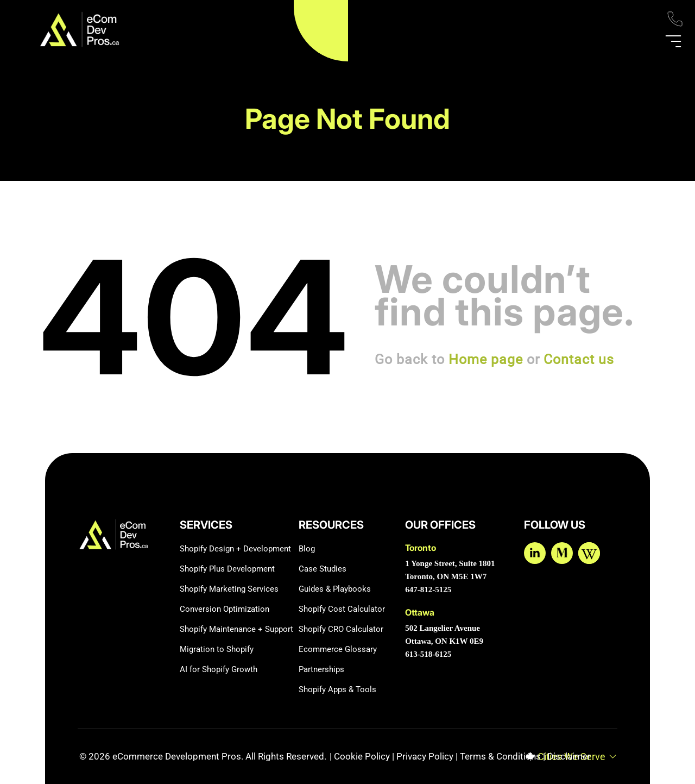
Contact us (579, 359)
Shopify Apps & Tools (337, 689)
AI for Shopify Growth (219, 669)
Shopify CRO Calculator (341, 629)
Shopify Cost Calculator (342, 609)
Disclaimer (569, 756)
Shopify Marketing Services (229, 589)
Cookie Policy (362, 756)
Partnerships (321, 669)
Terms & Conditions (500, 756)
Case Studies (323, 569)
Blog (307, 549)
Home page (486, 359)
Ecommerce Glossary (338, 649)
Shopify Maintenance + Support (236, 629)
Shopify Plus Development (227, 569)
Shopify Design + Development (235, 549)
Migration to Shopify (217, 649)
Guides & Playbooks (335, 589)
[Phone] (675, 25)
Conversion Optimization (225, 609)
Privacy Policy (425, 756)
